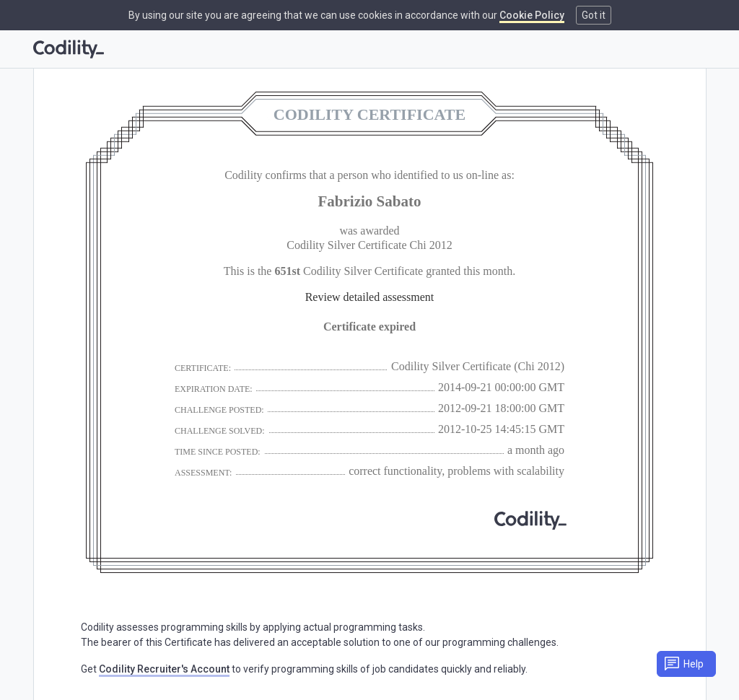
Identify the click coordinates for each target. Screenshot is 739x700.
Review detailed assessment (370, 297)
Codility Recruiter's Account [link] (164, 669)
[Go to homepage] (69, 49)
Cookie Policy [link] (532, 15)
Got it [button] (594, 15)
